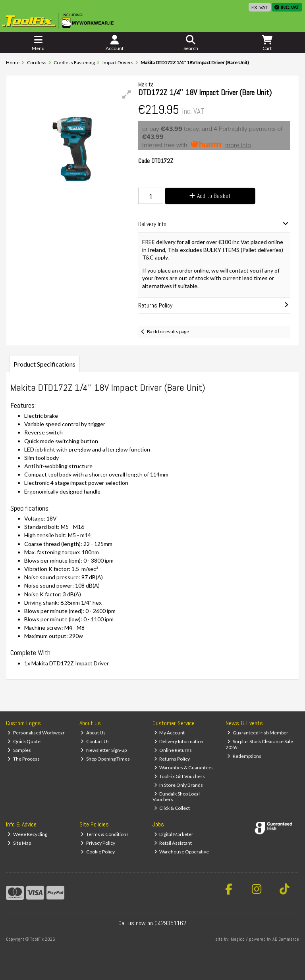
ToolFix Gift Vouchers (180, 776)
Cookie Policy (98, 852)
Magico (238, 939)
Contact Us (95, 741)
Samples (19, 750)
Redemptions (244, 756)
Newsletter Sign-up (104, 750)
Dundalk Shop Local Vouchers (176, 796)
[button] (127, 94)
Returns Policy (172, 759)
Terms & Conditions (105, 834)
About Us (93, 733)
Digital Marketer (174, 834)
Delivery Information (179, 741)
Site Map (19, 843)
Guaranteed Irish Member (258, 733)
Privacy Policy (98, 843)
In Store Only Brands (179, 785)
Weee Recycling (27, 834)
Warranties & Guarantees (184, 768)
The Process (24, 759)
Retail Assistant (173, 843)
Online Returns (173, 750)
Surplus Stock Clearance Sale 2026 (259, 744)
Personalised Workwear (36, 733)
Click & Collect (172, 808)
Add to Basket (210, 196)
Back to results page (168, 331)
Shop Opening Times (105, 759)
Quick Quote (24, 741)
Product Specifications (44, 364)
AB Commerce (286, 939)
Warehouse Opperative (182, 852)
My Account (170, 733)
